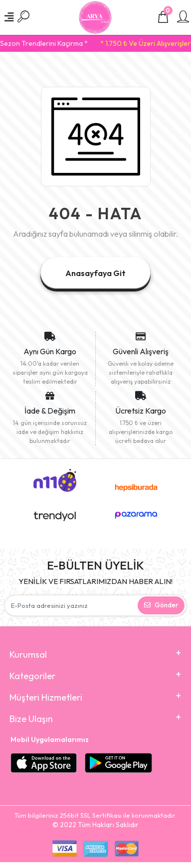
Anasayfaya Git (95, 273)
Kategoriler (32, 676)
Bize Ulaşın (31, 719)
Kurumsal (28, 654)
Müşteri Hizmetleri (46, 697)
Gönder (161, 605)
